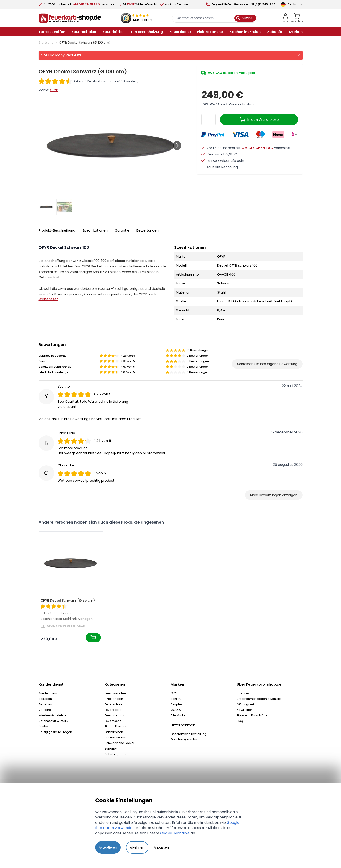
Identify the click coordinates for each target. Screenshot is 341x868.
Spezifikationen (95, 230)
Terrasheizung (115, 715)
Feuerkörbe (113, 710)
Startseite (46, 43)
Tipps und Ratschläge (252, 715)
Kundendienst (49, 693)
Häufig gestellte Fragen (55, 732)
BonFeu (176, 699)
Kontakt (44, 726)
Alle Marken (179, 715)
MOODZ (176, 710)
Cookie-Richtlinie (175, 833)
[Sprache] (292, 4)
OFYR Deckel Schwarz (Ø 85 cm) (68, 600)
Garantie (122, 230)
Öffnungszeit (246, 704)
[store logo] (70, 18)
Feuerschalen (114, 704)
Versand (45, 710)
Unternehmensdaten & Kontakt (259, 699)
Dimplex (176, 704)
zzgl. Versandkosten (237, 104)
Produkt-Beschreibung (57, 230)
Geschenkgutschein (185, 739)
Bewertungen (148, 230)
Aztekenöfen (114, 699)
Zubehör (111, 749)
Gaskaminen (114, 732)
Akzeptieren (108, 847)
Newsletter (244, 710)
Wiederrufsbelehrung (54, 715)
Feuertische (113, 721)
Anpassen (161, 847)
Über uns (243, 693)
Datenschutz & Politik (53, 721)
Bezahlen (45, 704)
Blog (240, 721)
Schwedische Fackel (119, 743)
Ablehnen (137, 847)
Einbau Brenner (116, 726)
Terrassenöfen (115, 693)
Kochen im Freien (117, 738)
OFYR (54, 90)
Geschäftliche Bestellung (188, 734)
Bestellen (45, 699)
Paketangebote (116, 754)
